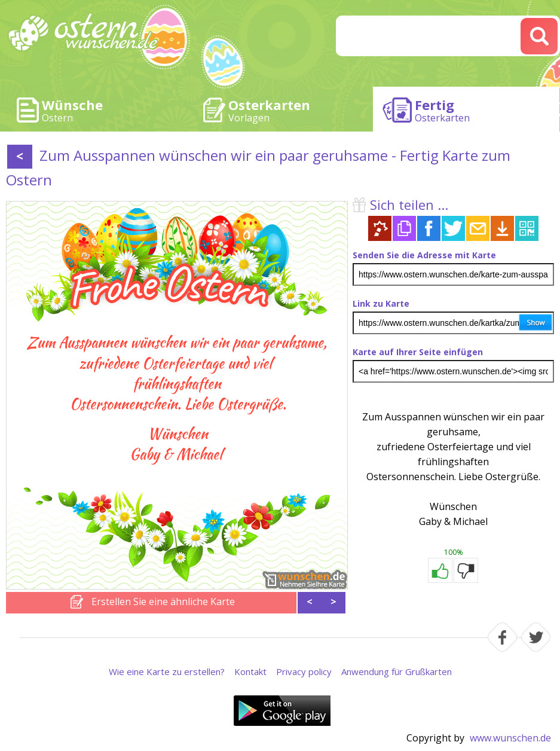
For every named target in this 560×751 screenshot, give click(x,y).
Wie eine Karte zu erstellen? (167, 671)
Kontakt (250, 671)
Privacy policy (304, 671)
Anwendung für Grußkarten (397, 671)
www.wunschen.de (510, 738)
